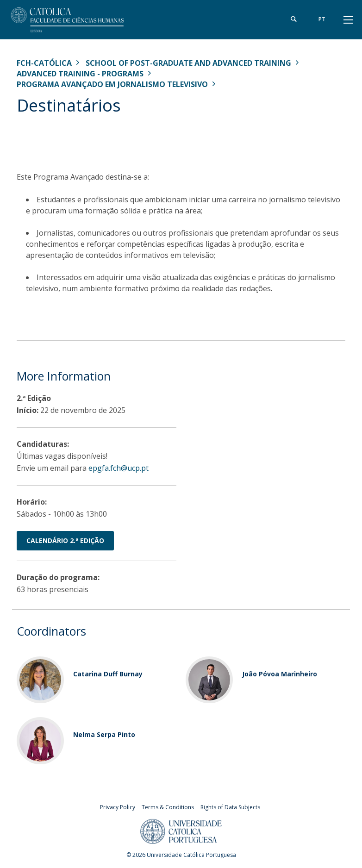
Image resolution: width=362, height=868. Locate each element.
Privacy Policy (118, 807)
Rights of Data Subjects (230, 807)
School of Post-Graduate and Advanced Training (188, 63)
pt (322, 19)
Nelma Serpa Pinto (104, 734)
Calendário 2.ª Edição (65, 540)
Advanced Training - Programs (80, 74)
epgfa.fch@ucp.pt (119, 468)
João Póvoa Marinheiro (280, 674)
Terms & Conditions (168, 807)
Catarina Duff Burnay (108, 674)
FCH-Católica (44, 63)
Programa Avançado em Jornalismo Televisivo (112, 84)
